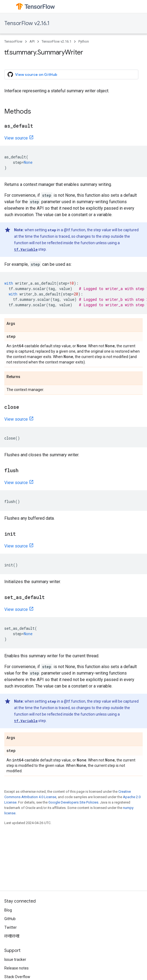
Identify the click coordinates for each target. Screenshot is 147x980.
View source (16, 138)
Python (84, 41)
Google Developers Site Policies (73, 802)
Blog (8, 910)
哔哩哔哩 (12, 936)
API (32, 41)
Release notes (16, 968)
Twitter (11, 927)
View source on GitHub (32, 74)
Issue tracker (15, 959)
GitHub (10, 919)
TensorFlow (13, 41)
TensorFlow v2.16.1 (27, 23)
